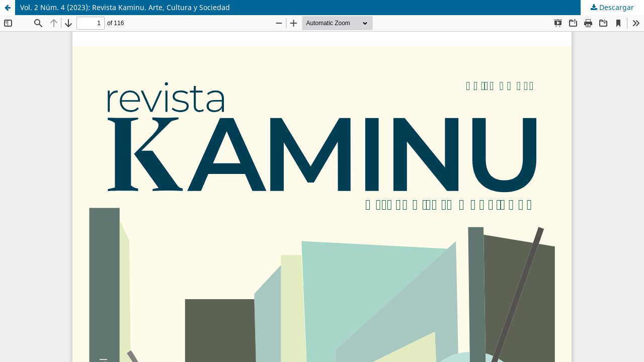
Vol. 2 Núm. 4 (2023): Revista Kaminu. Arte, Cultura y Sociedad (125, 7)
